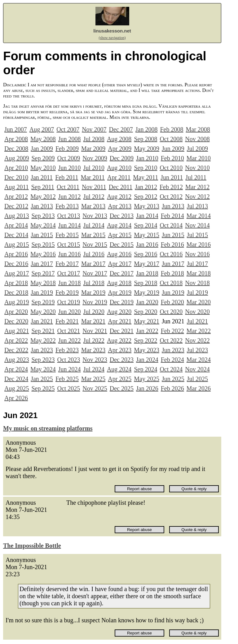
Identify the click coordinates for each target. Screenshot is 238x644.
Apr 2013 (120, 206)
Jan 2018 (147, 273)
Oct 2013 (68, 216)
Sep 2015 (43, 244)
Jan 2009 (42, 149)
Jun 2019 (173, 292)
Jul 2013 (197, 206)
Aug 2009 (17, 158)
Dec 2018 (16, 292)
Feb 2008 (172, 129)
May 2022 (43, 340)
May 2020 (43, 312)
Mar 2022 (199, 331)
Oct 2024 (171, 369)
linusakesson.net (112, 31)
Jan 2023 (42, 350)
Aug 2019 (17, 302)
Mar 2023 (93, 350)
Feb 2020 (172, 302)
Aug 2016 (119, 254)
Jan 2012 (146, 187)
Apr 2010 (16, 168)
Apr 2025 (120, 379)
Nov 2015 (95, 244)
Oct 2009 (68, 158)
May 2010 (43, 168)
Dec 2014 (16, 235)
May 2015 (147, 235)
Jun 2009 (173, 149)
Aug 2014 (119, 225)
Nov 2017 (95, 273)
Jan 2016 (147, 244)
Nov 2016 (197, 254)
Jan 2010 (147, 158)
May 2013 (147, 206)
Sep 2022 (145, 340)
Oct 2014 (171, 225)
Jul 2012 (94, 197)
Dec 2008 (16, 149)
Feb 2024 (172, 360)
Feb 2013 (67, 206)
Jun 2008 (70, 139)
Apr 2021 (120, 321)
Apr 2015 (120, 235)
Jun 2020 (70, 312)
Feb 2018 (172, 273)
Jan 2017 (42, 264)
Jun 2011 (172, 177)
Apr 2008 (16, 139)
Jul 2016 (94, 254)
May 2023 (147, 350)
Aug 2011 (17, 187)
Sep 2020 (145, 312)
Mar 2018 (199, 273)
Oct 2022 (171, 340)
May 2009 (147, 149)
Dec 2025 (122, 388)
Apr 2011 (119, 177)
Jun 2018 (70, 283)
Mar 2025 (93, 379)
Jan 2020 (147, 302)
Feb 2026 (172, 388)
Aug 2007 (42, 129)
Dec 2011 (121, 187)
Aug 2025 (17, 388)
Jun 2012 (70, 197)
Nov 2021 (95, 331)
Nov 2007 (94, 129)
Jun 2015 (173, 235)
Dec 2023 (122, 360)
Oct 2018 (171, 283)
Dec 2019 (122, 302)
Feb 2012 (171, 187)
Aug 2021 (17, 331)
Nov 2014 (197, 225)
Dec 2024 (16, 379)
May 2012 (43, 197)
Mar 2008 (198, 129)
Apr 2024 (16, 369)
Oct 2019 (68, 302)
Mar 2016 (199, 244)
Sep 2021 (43, 331)
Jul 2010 (94, 168)
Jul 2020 (94, 312)
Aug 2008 (119, 139)
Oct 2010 (171, 168)
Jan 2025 (42, 379)
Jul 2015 (197, 235)
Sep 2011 (43, 187)
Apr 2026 (16, 398)
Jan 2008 (147, 129)
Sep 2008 (145, 139)
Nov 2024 (197, 369)
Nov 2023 (95, 360)
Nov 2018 (197, 283)
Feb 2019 (67, 292)
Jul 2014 (94, 225)
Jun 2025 (173, 379)
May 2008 (43, 139)
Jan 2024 (147, 360)
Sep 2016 (145, 254)
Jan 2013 (42, 206)
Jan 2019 (42, 292)
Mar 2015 (93, 235)
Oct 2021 (68, 331)
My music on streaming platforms (48, 428)
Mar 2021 (93, 321)
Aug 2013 (17, 216)
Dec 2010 (16, 177)
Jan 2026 (147, 388)
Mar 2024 (199, 360)
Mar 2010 (199, 158)
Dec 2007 (121, 129)
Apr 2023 (120, 350)
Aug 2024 (119, 369)
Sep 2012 (145, 197)
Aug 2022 (119, 340)
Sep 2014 (145, 225)
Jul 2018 (94, 283)
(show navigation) (112, 38)
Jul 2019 (197, 292)
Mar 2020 (199, 302)
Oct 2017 (68, 273)
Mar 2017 (93, 264)
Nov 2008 (197, 139)
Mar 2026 (199, 388)
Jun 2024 (70, 369)
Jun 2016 (70, 254)
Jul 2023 (197, 350)
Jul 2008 (94, 139)
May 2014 (43, 225)
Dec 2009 (122, 158)
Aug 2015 (17, 244)
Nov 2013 (95, 216)
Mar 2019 (93, 292)
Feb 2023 (67, 350)
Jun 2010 (70, 168)
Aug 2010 (119, 168)
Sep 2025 (43, 388)
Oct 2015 (68, 244)
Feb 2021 (67, 321)
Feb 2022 (172, 331)
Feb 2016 (172, 244)
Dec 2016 (16, 264)
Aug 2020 (119, 312)
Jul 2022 (94, 340)
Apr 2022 (16, 340)
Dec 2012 (16, 206)
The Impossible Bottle (32, 546)
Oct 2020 (171, 312)
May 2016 (43, 254)
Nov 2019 (95, 302)
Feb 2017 (67, 264)
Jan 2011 (42, 177)
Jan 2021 (42, 321)
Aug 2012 (119, 197)
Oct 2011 (68, 187)
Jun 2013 (173, 206)
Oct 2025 (68, 388)
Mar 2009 (93, 149)
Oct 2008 (171, 139)
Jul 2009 (197, 149)
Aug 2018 (119, 283)
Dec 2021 (122, 331)
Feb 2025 (67, 379)
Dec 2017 (122, 273)
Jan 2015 (42, 235)
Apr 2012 (16, 197)
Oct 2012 (171, 197)
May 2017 (147, 264)
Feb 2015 (67, 235)
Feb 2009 (67, 149)
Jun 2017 (173, 264)
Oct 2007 (68, 129)
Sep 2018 (145, 283)
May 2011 (145, 177)
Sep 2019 (43, 302)
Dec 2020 (16, 321)
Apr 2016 (16, 254)
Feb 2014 (172, 216)
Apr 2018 (16, 283)
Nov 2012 (197, 197)
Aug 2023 (17, 360)
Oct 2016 (171, 254)
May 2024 (43, 369)
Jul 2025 (197, 379)
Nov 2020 (197, 312)
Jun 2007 (16, 129)
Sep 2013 (43, 216)
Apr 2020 (16, 312)
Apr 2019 (120, 292)
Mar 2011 (93, 177)
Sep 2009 (43, 158)
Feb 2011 (67, 177)
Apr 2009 (120, 149)
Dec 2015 (122, 244)
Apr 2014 (16, 225)
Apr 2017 (120, 264)
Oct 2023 (68, 360)
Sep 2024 (145, 369)
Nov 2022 (197, 340)
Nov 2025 (95, 388)
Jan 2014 (147, 216)
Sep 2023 (43, 360)
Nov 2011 (94, 187)
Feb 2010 (172, 158)
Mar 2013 (93, 206)
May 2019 (147, 292)
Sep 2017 (43, 273)
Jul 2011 (196, 177)
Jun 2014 (70, 225)
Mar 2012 (197, 187)
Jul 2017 (197, 264)
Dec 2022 (16, 350)
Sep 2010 (145, 168)
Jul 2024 (94, 369)
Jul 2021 (197, 321)
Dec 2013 (122, 216)
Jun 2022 (70, 340)
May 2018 (43, 283)
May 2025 (147, 379)
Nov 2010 (197, 168)
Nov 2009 (95, 158)
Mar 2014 (199, 216)
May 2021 (147, 321)
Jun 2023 (173, 350)
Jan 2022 (147, 331)
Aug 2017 (17, 273)
